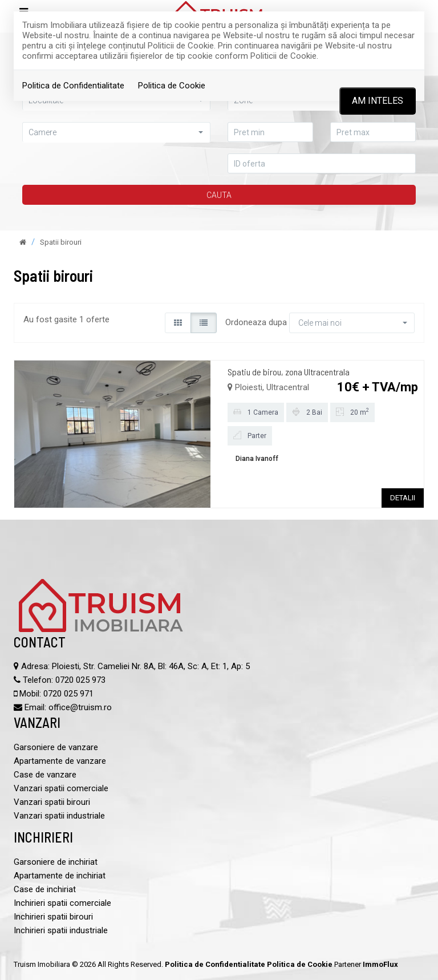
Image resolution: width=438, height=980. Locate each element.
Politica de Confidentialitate (73, 86)
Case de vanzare (45, 775)
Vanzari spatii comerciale (61, 788)
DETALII (403, 498)
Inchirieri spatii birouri (53, 917)
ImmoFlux (380, 964)
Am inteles (378, 101)
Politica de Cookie (172, 86)
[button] (116, 132)
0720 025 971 (68, 694)
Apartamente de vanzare (60, 761)
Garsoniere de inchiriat (56, 862)
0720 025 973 (80, 680)
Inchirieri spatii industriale (61, 930)
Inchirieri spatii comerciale (62, 903)
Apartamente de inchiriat (60, 876)
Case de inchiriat (45, 889)
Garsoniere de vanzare (56, 747)
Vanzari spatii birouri (52, 802)
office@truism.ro (80, 707)
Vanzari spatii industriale (59, 816)
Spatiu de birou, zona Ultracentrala (289, 372)
